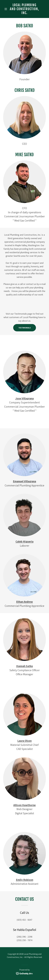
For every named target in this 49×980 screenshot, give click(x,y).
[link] (24, 9)
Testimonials (25, 328)
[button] (6, 9)
